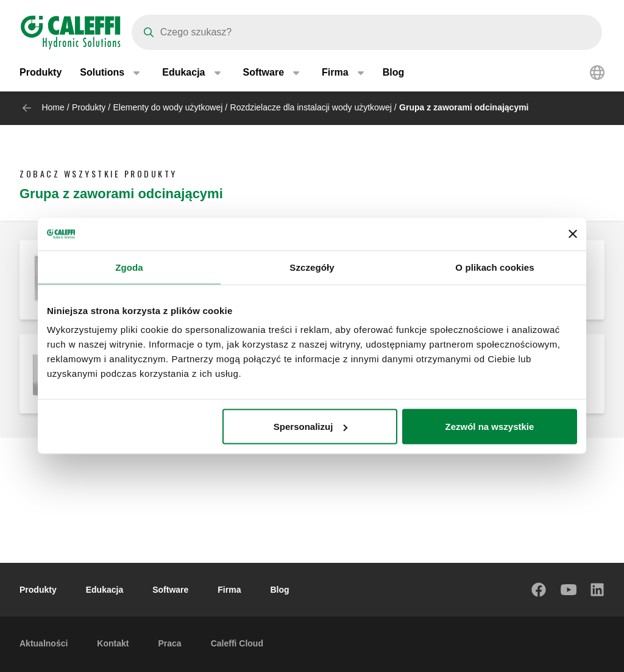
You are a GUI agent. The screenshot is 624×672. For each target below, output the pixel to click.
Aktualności (44, 643)
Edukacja (105, 590)
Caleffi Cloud (237, 643)
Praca (169, 643)
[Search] (367, 32)
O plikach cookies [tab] (495, 267)
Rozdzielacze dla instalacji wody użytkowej (311, 107)
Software (170, 590)
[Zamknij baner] (573, 234)
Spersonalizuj (311, 427)
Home (53, 107)
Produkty (41, 73)
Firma (229, 590)
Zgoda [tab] (129, 267)
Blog (394, 73)
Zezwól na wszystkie (490, 427)
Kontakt (113, 643)
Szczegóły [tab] (312, 267)
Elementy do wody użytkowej (168, 107)
